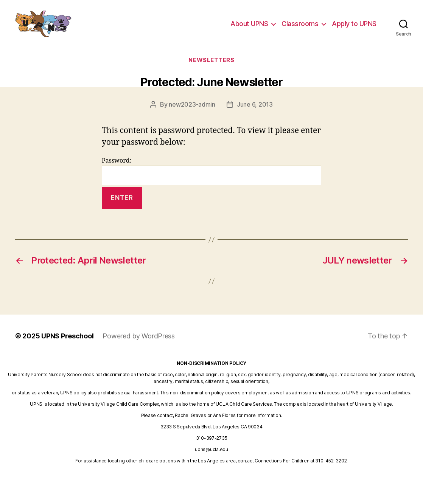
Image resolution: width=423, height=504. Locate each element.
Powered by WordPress (139, 336)
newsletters (211, 60)
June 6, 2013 (255, 104)
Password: (211, 171)
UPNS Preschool (67, 336)
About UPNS (249, 27)
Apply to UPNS (354, 27)
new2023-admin (192, 104)
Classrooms (300, 27)
